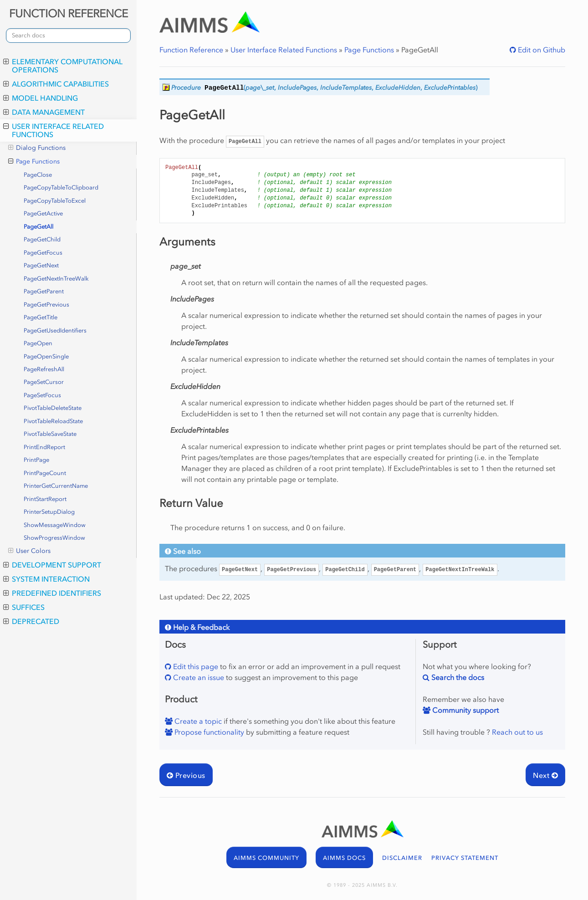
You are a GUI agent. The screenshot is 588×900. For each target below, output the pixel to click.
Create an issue (198, 677)
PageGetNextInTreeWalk (56, 279)
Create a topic (197, 721)
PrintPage (36, 460)
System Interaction (46, 579)
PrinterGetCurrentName (56, 486)
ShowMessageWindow (55, 525)
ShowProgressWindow (54, 538)
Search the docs (457, 677)
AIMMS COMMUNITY (266, 858)
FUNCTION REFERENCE (69, 13)
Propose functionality (208, 732)
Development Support (52, 565)
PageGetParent (44, 291)
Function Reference (191, 50)
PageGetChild (42, 239)
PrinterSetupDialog (49, 512)
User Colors (29, 551)
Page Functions (34, 162)
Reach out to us (517, 732)
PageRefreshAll (44, 369)
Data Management (44, 112)
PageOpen (38, 343)
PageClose (38, 175)
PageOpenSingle (46, 356)
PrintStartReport (45, 499)
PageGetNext (41, 265)
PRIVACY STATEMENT (465, 858)
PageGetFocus (43, 253)
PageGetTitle (41, 317)
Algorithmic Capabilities (56, 84)
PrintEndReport (44, 447)
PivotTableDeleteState (53, 408)
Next (545, 775)
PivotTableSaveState (50, 434)
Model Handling (41, 98)
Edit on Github (541, 50)
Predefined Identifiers (52, 593)
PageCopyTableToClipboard (61, 187)
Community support (465, 710)
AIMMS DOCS (344, 858)
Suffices (24, 607)
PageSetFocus (42, 395)
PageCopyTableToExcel (55, 201)
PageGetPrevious (46, 304)
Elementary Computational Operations (63, 66)
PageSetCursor (44, 382)
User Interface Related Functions (54, 130)
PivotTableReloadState (53, 421)
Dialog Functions (37, 148)
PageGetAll (38, 227)
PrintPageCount (45, 473)
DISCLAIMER (402, 858)
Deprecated (31, 621)
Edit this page (195, 666)
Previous (186, 775)
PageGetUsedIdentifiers (55, 330)
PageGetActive (43, 213)
